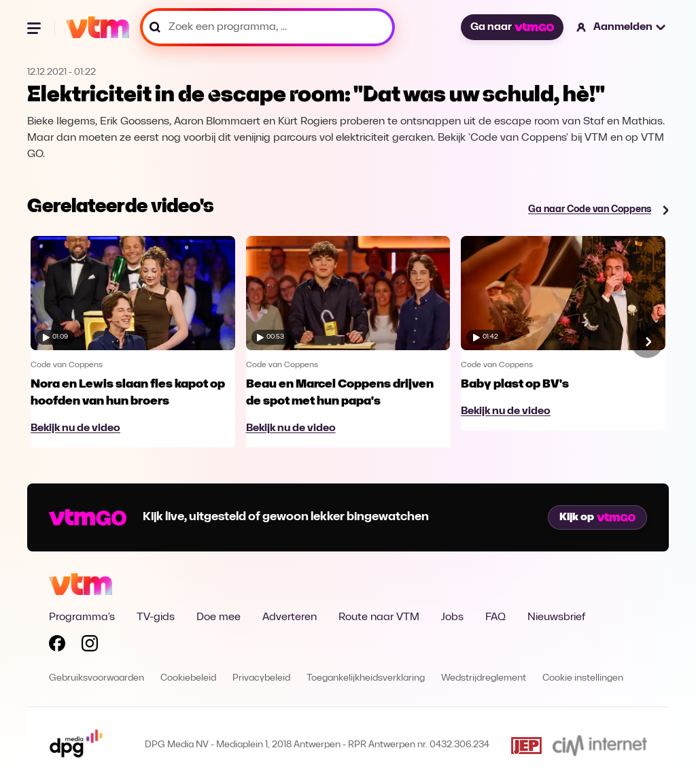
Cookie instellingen (583, 678)
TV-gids (156, 617)
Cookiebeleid (188, 678)
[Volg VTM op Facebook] (57, 646)
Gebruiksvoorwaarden (97, 678)
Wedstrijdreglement (484, 678)
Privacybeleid (261, 678)
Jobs (452, 617)
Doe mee (219, 617)
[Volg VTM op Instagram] (90, 646)
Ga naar (512, 27)
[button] (622, 27)
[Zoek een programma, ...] (267, 27)
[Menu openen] (35, 27)
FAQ (495, 617)
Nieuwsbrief (556, 617)
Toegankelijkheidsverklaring (366, 678)
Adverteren (290, 617)
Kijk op (597, 517)
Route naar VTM (379, 617)
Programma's (82, 617)
